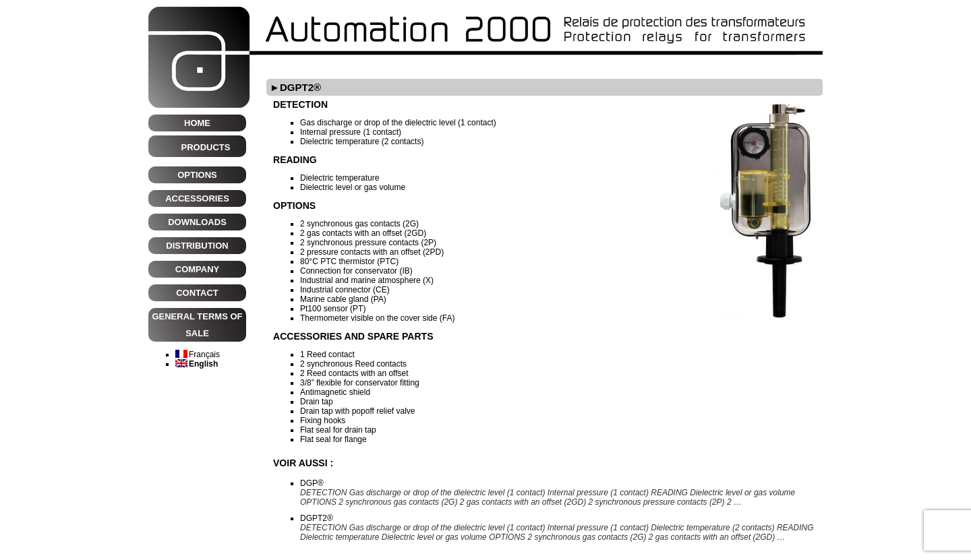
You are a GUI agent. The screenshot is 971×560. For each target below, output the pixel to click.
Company (197, 269)
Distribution (197, 246)
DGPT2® (317, 518)
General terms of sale (197, 325)
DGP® (312, 483)
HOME (197, 123)
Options (197, 175)
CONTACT (197, 293)
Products (206, 147)
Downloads (197, 222)
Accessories (197, 198)
